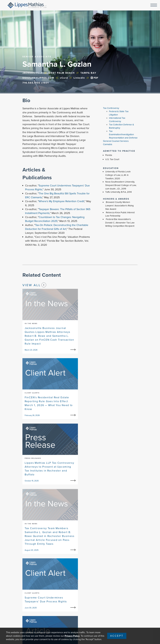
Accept (117, 636)
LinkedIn (79, 78)
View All (34, 285)
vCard (64, 78)
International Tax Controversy (117, 120)
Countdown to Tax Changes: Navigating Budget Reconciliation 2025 (55, 219)
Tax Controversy (111, 108)
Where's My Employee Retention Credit (61, 201)
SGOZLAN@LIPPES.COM (38, 78)
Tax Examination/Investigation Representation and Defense (123, 134)
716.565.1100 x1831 (36, 83)
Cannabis (108, 144)
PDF (94, 78)
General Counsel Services (116, 141)
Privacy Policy (72, 636)
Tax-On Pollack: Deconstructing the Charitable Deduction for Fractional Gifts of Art (57, 227)
